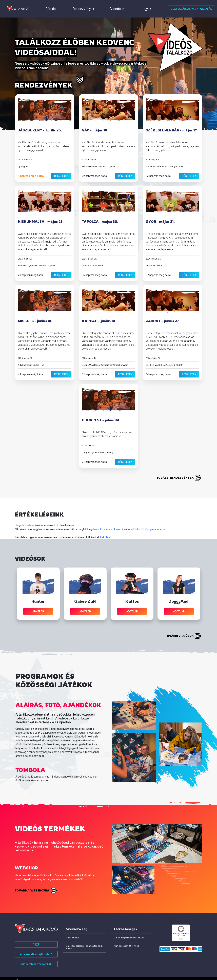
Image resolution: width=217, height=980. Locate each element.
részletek (61, 167)
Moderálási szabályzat (36, 956)
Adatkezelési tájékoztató (36, 946)
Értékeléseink (130, 5)
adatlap (38, 603)
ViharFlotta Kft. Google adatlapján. (147, 521)
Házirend (110, 5)
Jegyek (93, 5)
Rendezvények (55, 5)
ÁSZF (36, 936)
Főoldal (36, 5)
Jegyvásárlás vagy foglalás (191, 5)
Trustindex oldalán (110, 521)
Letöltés (105, 529)
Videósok (77, 5)
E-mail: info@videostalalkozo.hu (129, 929)
